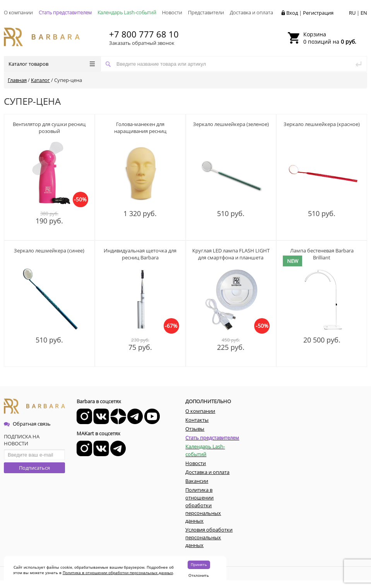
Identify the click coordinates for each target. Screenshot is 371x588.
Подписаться (34, 468)
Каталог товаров (52, 64)
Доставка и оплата (251, 12)
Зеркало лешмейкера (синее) (49, 251)
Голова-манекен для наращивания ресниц (140, 128)
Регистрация (318, 13)
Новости (172, 12)
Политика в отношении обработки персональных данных (118, 573)
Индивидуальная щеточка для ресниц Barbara (140, 254)
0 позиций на (330, 38)
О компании (18, 12)
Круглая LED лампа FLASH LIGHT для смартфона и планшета (231, 254)
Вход (292, 13)
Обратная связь (27, 424)
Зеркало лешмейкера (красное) (322, 124)
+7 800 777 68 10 (144, 34)
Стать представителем (65, 12)
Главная (17, 80)
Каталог (40, 80)
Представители (206, 12)
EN (364, 13)
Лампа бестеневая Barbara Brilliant (322, 254)
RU (352, 13)
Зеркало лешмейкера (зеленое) (231, 124)
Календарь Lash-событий (127, 12)
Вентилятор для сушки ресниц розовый (49, 128)
